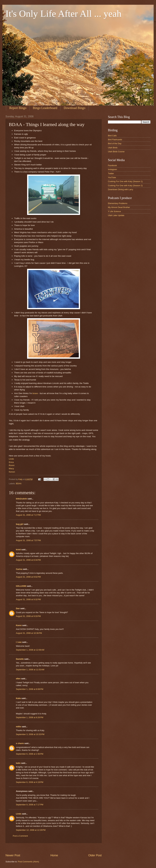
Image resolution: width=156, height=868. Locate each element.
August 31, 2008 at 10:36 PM (29, 633)
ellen (18, 679)
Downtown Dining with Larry (121, 189)
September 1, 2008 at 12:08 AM (30, 650)
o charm (20, 743)
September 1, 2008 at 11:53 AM (30, 670)
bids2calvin (21, 499)
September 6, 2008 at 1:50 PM (30, 754)
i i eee (19, 642)
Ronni (12, 465)
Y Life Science (114, 211)
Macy (11, 469)
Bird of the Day (115, 143)
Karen (19, 625)
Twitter (111, 173)
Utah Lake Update (116, 215)
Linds (11, 459)
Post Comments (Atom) (29, 862)
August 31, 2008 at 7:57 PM (28, 540)
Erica (11, 462)
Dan (18, 608)
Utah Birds (113, 148)
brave (35, 393)
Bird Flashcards (115, 140)
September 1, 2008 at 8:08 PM (30, 689)
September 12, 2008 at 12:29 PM (31, 830)
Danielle (20, 659)
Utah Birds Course (116, 152)
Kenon (12, 472)
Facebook (112, 165)
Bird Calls (112, 136)
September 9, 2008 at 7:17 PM (30, 805)
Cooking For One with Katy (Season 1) (125, 181)
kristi (18, 550)
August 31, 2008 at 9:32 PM (28, 599)
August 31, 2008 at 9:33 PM (28, 616)
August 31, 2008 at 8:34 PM (28, 560)
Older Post (95, 855)
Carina (19, 569)
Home (54, 855)
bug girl (20, 524)
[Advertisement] (63, 848)
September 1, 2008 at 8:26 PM (30, 717)
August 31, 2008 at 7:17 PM (28, 515)
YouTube (112, 177)
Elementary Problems (118, 203)
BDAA (19, 484)
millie (19, 727)
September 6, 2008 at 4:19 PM (30, 782)
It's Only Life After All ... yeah (64, 14)
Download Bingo (74, 108)
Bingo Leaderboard (45, 108)
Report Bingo (18, 108)
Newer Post (13, 855)
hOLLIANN (21, 586)
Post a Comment (20, 836)
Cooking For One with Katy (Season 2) (125, 185)
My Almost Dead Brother (119, 207)
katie (18, 763)
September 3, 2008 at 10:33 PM (30, 734)
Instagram (112, 169)
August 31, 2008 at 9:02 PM (28, 577)
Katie (18, 698)
